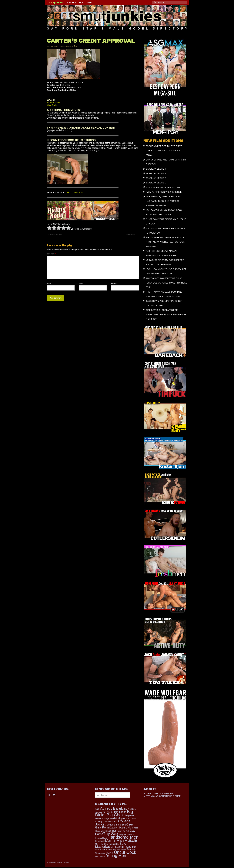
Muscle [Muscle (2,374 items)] (131, 840)
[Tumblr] (54, 795)
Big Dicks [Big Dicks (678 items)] (120, 812)
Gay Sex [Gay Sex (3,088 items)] (110, 834)
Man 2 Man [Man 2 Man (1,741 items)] (114, 840)
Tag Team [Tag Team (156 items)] (117, 850)
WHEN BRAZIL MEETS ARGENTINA (163, 187)
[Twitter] (49, 795)
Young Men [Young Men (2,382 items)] (116, 856)
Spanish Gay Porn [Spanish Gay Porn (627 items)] (126, 847)
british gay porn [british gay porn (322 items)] (122, 818)
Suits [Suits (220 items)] (110, 850)
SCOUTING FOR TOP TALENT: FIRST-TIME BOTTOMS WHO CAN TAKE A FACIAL (164, 151)
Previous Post (57, 234)
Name (50, 283)
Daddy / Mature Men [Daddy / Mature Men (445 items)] (121, 828)
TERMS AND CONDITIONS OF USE (163, 796)
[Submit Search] (155, 2)
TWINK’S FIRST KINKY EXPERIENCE (164, 192)
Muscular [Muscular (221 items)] (99, 844)
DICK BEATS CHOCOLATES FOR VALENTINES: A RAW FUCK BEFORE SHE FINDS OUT (166, 315)
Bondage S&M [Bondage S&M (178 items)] (108, 818)
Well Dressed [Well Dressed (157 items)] (100, 856)
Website (114, 283)
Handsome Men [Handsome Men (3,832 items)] (123, 837)
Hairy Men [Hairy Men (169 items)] (123, 834)
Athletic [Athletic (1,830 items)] (106, 808)
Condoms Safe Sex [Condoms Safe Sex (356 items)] (115, 825)
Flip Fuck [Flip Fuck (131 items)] (126, 831)
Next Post (131, 234)
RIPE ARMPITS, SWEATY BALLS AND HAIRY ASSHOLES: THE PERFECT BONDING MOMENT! (164, 201)
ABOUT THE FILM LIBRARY (160, 794)
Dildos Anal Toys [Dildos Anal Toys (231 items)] (108, 831)
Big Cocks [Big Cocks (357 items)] (108, 812)
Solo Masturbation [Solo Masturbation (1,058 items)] (111, 845)
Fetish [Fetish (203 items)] (119, 831)
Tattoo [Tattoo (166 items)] (123, 850)
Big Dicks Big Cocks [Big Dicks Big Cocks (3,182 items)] (114, 813)
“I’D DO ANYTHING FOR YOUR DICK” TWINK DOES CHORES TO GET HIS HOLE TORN (166, 283)
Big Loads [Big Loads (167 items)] (130, 816)
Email (82, 283)
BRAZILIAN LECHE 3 (156, 173)
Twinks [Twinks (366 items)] (110, 853)
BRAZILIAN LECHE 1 (156, 183)
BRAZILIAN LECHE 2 (156, 178)
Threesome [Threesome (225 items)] (100, 853)
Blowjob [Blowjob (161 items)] (98, 818)
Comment (51, 254)
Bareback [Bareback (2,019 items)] (121, 808)
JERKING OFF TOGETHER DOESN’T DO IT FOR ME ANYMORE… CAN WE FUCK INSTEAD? (165, 242)
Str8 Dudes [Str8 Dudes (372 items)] (101, 850)
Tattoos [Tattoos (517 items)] (131, 850)
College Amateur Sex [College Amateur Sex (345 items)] (106, 821)
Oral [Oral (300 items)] (106, 844)
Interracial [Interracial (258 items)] (100, 841)
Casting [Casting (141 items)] (134, 818)
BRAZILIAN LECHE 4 (156, 169)
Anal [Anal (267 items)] (97, 809)
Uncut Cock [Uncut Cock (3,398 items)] (125, 852)
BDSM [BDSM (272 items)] (133, 809)
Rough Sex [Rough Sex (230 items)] (114, 844)
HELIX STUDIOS (65, 46)
